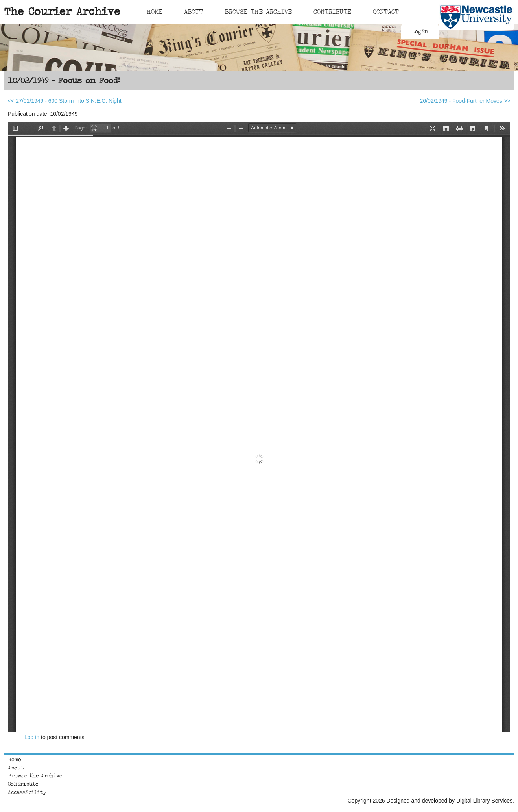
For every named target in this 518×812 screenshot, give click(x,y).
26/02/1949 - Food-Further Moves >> (465, 101)
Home (155, 11)
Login (420, 31)
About (194, 11)
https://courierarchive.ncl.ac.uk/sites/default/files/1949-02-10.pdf (259, 427)
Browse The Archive (258, 11)
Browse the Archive (35, 775)
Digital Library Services (484, 801)
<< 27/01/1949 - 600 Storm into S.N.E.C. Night (65, 101)
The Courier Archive (62, 11)
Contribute (332, 11)
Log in (32, 737)
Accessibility (27, 792)
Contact (386, 11)
